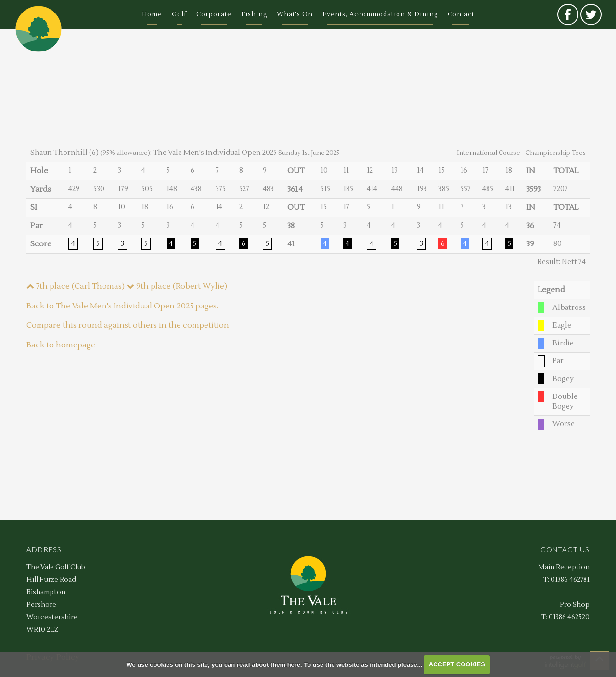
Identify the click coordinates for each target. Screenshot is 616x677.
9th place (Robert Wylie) (177, 286)
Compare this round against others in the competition (128, 325)
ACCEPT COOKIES (457, 664)
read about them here (269, 664)
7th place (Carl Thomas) (76, 286)
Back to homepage (61, 345)
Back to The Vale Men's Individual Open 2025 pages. (122, 306)
